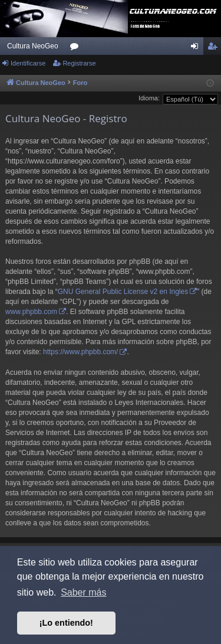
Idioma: (149, 98)
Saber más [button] (83, 592)
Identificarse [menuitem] (197, 48)
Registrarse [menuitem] (215, 48)
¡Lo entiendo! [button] (66, 623)
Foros (77, 48)
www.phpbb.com (31, 312)
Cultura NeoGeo (33, 46)
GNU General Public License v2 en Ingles (123, 292)
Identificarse (28, 63)
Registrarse (79, 63)
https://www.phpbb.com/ (80, 352)
